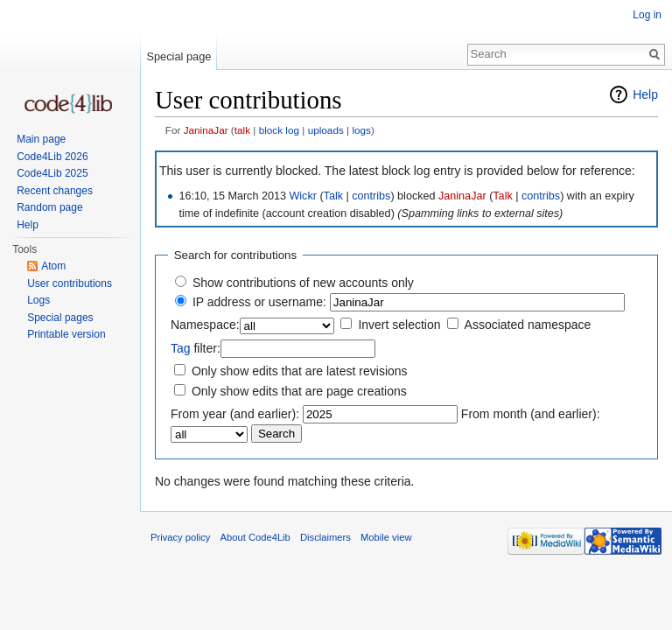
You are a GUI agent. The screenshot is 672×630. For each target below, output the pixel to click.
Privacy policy (180, 537)
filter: (196, 348)
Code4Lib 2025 (52, 173)
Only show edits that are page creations (299, 391)
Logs (38, 300)
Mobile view (386, 537)
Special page (178, 56)
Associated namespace (528, 325)
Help (645, 94)
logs (361, 130)
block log (279, 130)
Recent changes (55, 191)
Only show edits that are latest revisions (300, 371)
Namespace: (205, 325)
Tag (181, 348)
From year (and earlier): (235, 414)
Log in (647, 15)
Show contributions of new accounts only (303, 283)
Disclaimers (325, 537)
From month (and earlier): (531, 414)
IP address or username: (259, 302)
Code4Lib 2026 (52, 157)
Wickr (302, 196)
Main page (41, 139)
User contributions (70, 283)
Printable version (66, 334)
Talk (333, 196)
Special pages (60, 318)
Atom (53, 266)
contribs (371, 196)
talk (242, 130)
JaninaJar (206, 130)
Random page (49, 207)
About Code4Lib (255, 537)
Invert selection (399, 325)
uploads (326, 130)
